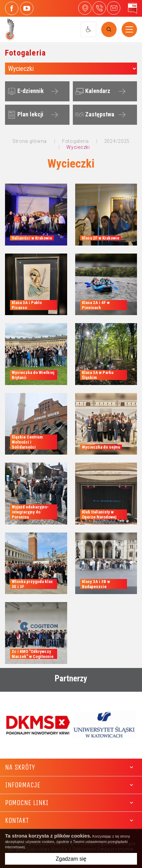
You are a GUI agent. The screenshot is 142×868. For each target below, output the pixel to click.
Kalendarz (92, 91)
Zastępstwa (94, 115)
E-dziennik (25, 91)
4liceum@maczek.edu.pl (114, 8)
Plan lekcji (25, 115)
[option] (38, 725)
